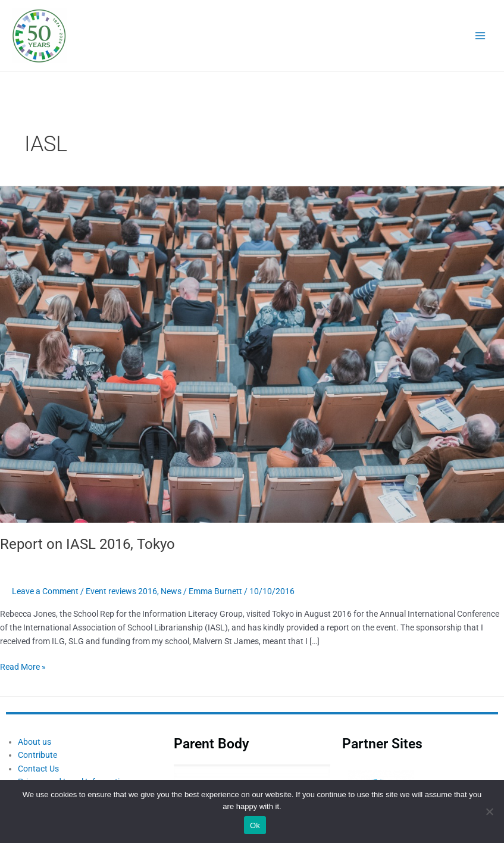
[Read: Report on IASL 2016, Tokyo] (252, 354)
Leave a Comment (45, 591)
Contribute (37, 755)
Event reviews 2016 (121, 591)
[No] (489, 811)
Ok (255, 825)
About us (35, 742)
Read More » (23, 666)
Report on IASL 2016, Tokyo (87, 544)
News (171, 591)
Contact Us (38, 769)
